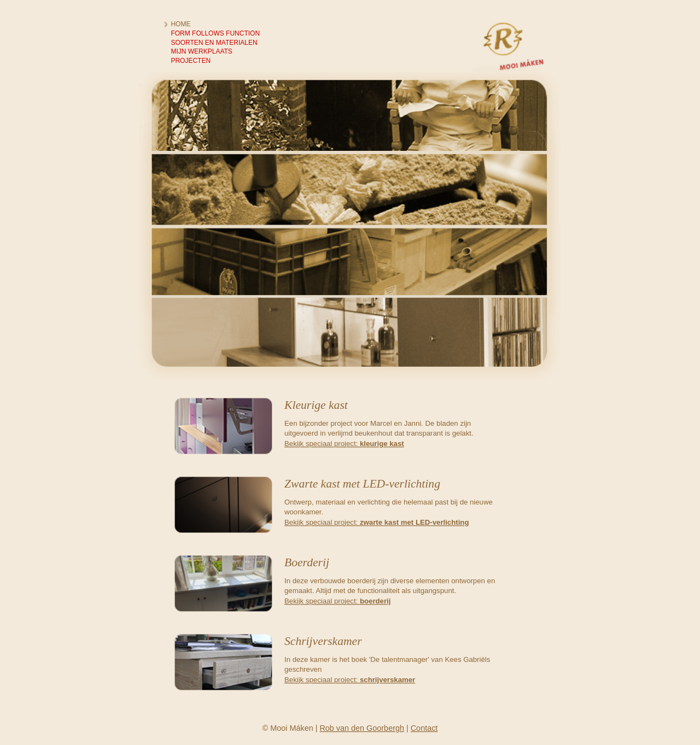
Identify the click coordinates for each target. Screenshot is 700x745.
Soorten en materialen (214, 42)
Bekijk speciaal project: (344, 443)
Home (180, 24)
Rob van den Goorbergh (362, 728)
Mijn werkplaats (201, 52)
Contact (424, 728)
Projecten (191, 60)
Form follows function (215, 33)
